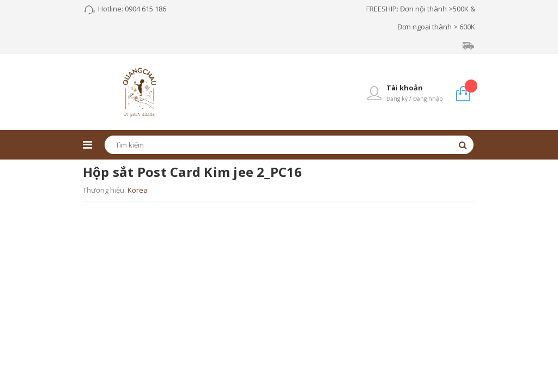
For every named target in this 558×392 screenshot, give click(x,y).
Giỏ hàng (471, 86)
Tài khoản (405, 88)
